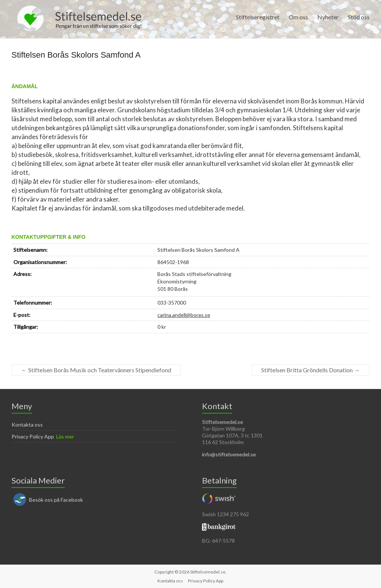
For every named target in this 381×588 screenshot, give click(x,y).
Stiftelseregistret (258, 17)
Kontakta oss (27, 425)
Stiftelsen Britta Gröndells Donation (310, 370)
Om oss (298, 17)
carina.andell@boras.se (184, 315)
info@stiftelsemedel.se (229, 454)
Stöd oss (359, 17)
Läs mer (65, 436)
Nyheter (328, 17)
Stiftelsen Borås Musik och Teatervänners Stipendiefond (96, 370)
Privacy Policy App (33, 436)
